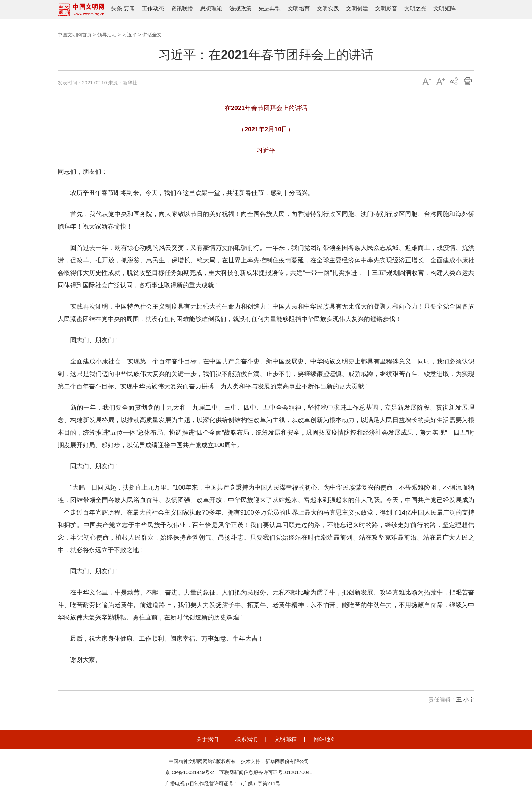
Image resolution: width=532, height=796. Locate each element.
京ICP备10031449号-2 (190, 772)
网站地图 (325, 739)
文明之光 (415, 9)
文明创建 (357, 9)
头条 (117, 9)
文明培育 (299, 9)
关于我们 (207, 739)
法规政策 (240, 9)
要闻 (129, 9)
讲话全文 (152, 35)
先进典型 (269, 9)
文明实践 (328, 9)
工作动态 (153, 9)
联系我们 (247, 739)
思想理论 (211, 9)
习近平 (130, 35)
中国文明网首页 (75, 35)
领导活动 (107, 35)
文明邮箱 (285, 739)
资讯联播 (182, 9)
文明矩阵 (444, 9)
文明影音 (386, 9)
